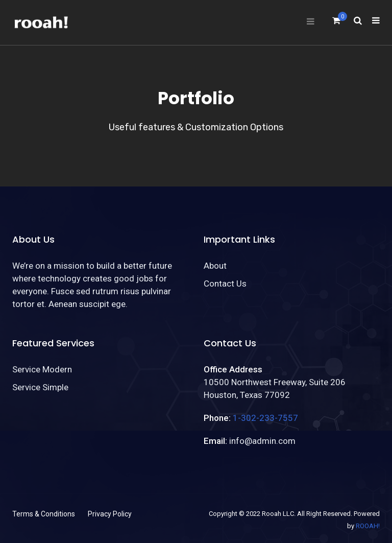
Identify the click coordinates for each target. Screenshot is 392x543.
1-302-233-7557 (265, 418)
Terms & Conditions (44, 514)
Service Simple (40, 387)
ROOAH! (368, 526)
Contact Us (225, 284)
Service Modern (42, 369)
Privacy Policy (110, 514)
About (215, 266)
